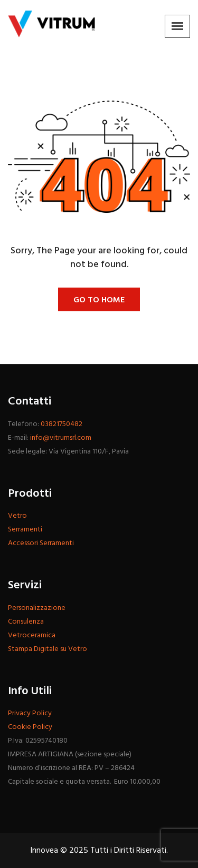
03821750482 (62, 424)
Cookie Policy (30, 727)
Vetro (17, 516)
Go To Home (99, 300)
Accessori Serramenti (41, 543)
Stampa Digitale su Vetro (48, 649)
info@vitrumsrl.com (61, 438)
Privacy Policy (30, 713)
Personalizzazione (37, 608)
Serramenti (25, 530)
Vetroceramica (32, 635)
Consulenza (26, 622)
